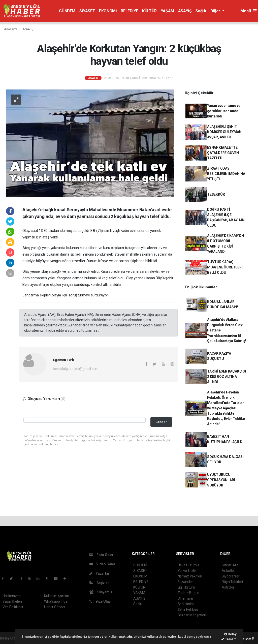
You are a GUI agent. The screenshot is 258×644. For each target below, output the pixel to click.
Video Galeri (103, 564)
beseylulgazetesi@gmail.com (76, 369)
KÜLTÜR (149, 11)
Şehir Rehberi (188, 609)
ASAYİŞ (185, 11)
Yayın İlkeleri (12, 601)
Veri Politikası (13, 607)
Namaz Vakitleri (190, 576)
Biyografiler (231, 576)
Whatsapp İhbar (56, 601)
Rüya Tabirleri (232, 582)
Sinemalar (186, 598)
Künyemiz (101, 592)
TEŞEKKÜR (216, 194)
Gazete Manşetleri (192, 615)
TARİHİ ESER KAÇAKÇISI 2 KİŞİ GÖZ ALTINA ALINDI (227, 377)
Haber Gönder (55, 607)
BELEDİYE (129, 11)
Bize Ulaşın (101, 601)
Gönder (161, 422)
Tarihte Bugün (189, 593)
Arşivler (99, 583)
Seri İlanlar (186, 604)
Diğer (216, 11)
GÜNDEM (67, 11)
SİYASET (87, 11)
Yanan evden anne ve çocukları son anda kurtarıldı (224, 111)
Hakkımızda (12, 596)
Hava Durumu (188, 565)
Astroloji (228, 587)
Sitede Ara (230, 565)
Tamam (229, 639)
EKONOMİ (108, 11)
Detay (230, 634)
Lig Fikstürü (186, 587)
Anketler (228, 571)
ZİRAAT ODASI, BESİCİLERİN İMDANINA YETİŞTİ (226, 174)
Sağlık (201, 11)
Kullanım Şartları (57, 596)
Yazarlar (99, 573)
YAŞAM (167, 11)
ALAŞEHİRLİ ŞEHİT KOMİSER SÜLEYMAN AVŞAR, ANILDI (224, 132)
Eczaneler (185, 582)
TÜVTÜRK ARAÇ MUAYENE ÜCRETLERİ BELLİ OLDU (225, 267)
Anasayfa (11, 29)
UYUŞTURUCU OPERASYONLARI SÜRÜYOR (221, 480)
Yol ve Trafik (187, 571)
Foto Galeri (102, 555)
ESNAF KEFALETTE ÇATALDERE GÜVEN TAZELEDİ (223, 153)
